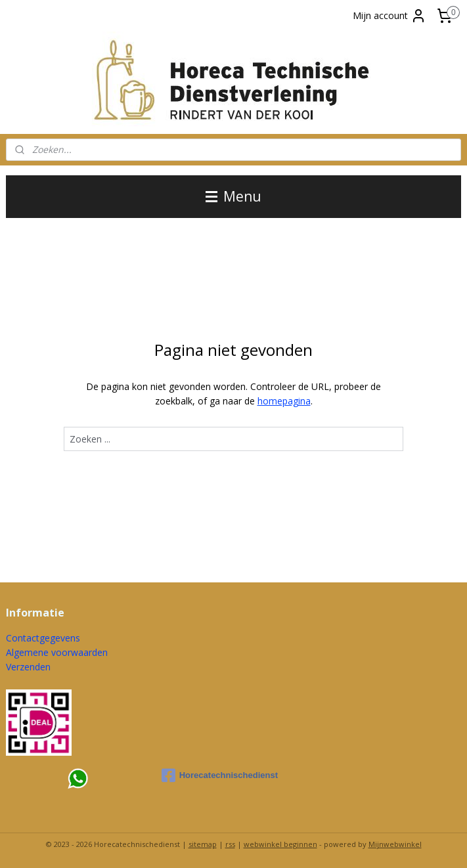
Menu (233, 196)
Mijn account (389, 16)
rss (230, 844)
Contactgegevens (43, 638)
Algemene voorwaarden (57, 652)
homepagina (284, 401)
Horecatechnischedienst (220, 775)
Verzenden (28, 667)
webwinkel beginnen (280, 844)
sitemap (203, 844)
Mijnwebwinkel (395, 844)
